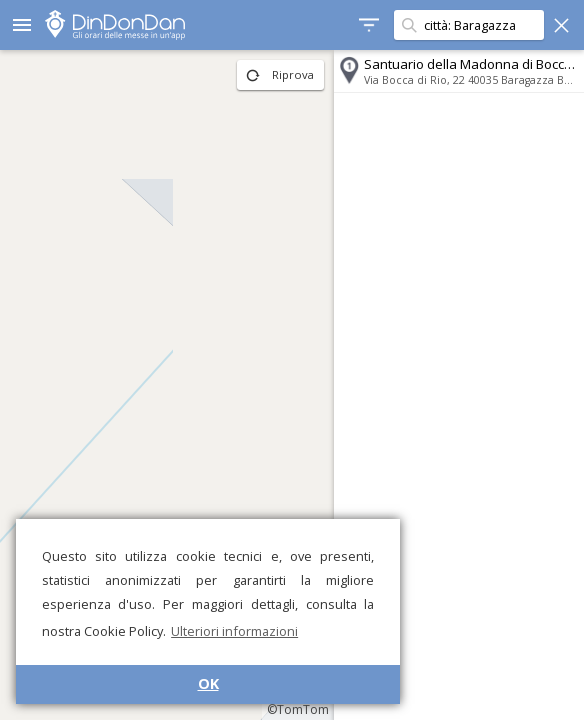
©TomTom (298, 709)
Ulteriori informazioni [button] (234, 631)
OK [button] (208, 683)
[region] (167, 385)
